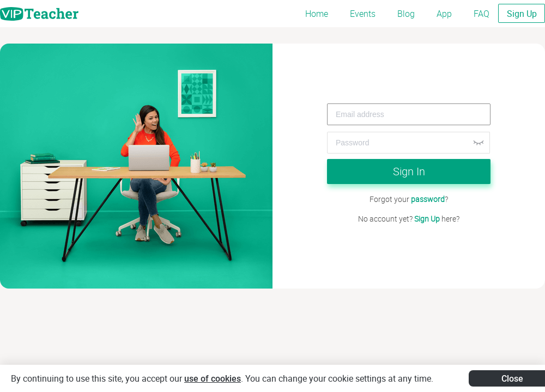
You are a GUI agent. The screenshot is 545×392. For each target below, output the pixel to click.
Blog (406, 14)
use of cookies (213, 379)
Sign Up (522, 14)
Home (317, 14)
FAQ (482, 14)
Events (363, 14)
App (444, 14)
